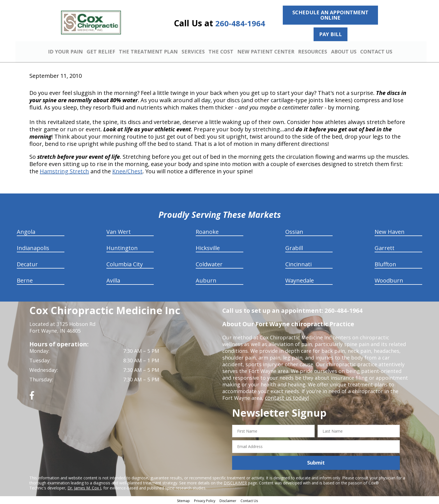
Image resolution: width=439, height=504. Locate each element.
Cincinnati (298, 263)
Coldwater (209, 263)
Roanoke (207, 231)
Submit (316, 462)
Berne (25, 280)
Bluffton (385, 263)
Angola (26, 231)
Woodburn (389, 280)
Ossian (294, 231)
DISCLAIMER (235, 482)
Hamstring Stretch (64, 170)
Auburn (206, 280)
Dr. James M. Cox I (84, 487)
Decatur (27, 263)
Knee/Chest (127, 170)
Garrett (385, 247)
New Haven (390, 231)
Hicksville (208, 247)
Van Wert (119, 231)
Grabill (294, 247)
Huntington (122, 247)
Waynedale (300, 280)
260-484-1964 (240, 23)
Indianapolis (33, 247)
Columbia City (125, 263)
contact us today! (286, 397)
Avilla (113, 280)
